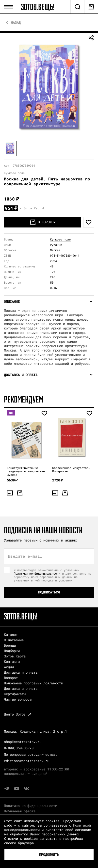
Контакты (12, 661)
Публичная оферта (20, 811)
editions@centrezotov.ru (27, 761)
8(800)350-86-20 (19, 748)
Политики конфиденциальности (37, 573)
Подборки (12, 651)
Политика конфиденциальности (31, 806)
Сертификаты (15, 694)
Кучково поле (60, 239)
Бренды (10, 645)
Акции (9, 667)
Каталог (11, 635)
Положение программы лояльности (33, 683)
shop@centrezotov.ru (23, 742)
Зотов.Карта (15, 656)
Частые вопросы (18, 699)
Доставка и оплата (21, 672)
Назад (16, 23)
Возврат (11, 678)
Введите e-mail (25, 556)
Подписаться (49, 592)
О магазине (14, 640)
